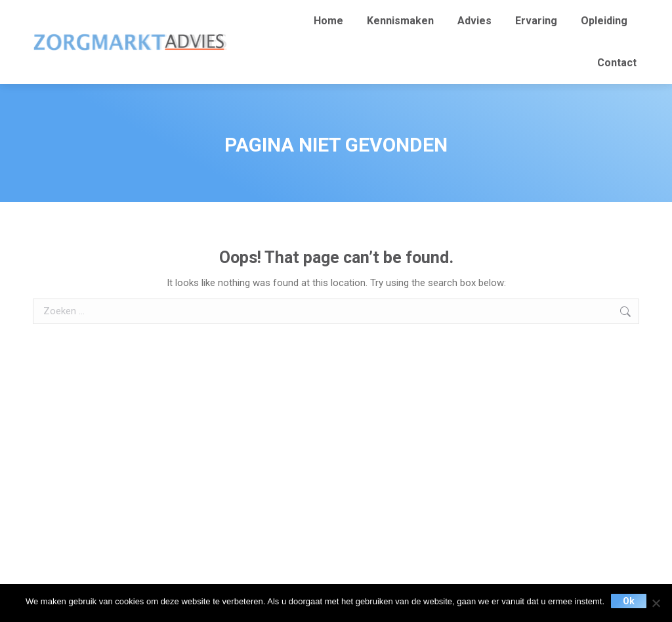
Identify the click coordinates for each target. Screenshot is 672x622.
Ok (629, 601)
